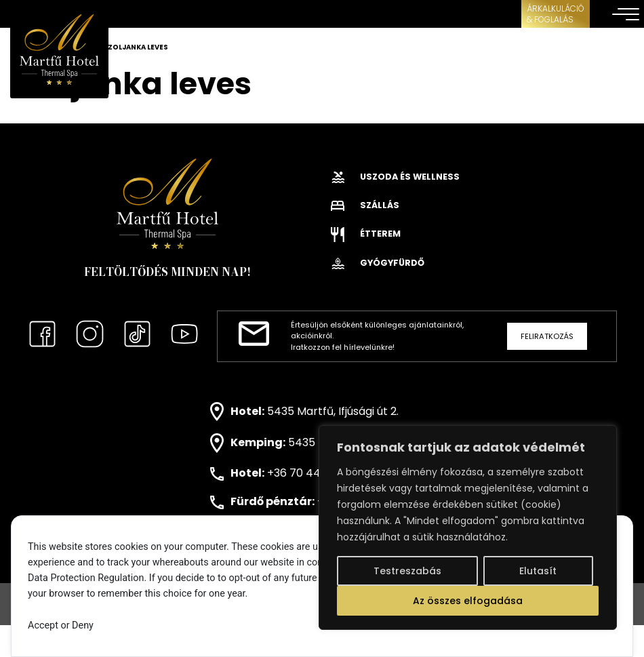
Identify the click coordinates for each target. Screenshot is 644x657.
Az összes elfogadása (468, 601)
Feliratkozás (547, 336)
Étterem (366, 234)
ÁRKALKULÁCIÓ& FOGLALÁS (556, 14)
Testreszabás (407, 571)
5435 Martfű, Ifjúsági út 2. (333, 411)
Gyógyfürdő (378, 263)
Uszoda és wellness (395, 177)
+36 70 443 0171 (308, 473)
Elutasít (538, 571)
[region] (468, 527)
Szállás (365, 205)
